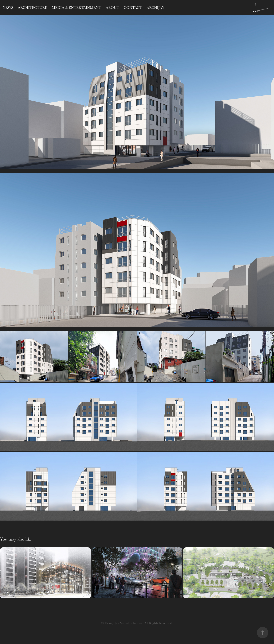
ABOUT (112, 7)
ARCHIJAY (155, 7)
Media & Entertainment (76, 7)
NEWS (8, 7)
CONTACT (133, 7)
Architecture (33, 7)
